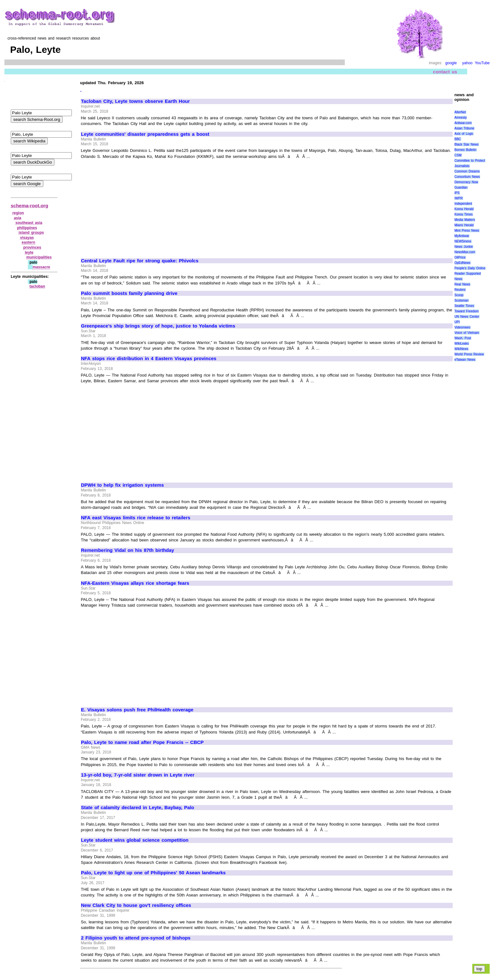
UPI (457, 322)
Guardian (461, 187)
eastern (29, 242)
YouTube (482, 63)
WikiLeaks (462, 343)
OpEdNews (463, 263)
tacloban (37, 286)
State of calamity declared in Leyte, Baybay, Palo (138, 808)
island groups (31, 233)
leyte (29, 253)
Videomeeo (462, 327)
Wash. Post (463, 338)
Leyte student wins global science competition (135, 840)
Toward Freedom (467, 311)
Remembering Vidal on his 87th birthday (127, 550)
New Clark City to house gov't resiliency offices (136, 905)
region (18, 213)
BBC (458, 139)
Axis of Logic (464, 134)
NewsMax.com (465, 252)
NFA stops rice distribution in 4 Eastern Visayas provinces (149, 359)
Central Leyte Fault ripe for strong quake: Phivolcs (140, 261)
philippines (27, 228)
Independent (463, 204)
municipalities (39, 257)
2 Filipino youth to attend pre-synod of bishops (136, 938)
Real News (462, 284)
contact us (445, 72)
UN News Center (467, 317)
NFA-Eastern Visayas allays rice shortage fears (135, 583)
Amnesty (461, 118)
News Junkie (464, 247)
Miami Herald (464, 225)
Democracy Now (466, 182)
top (479, 969)
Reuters (460, 290)
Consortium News (467, 177)
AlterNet (460, 112)
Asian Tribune (465, 128)
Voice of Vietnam (467, 333)
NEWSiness (463, 241)
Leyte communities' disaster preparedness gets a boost (145, 134)
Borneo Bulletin (465, 150)
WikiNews (462, 349)
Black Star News (467, 144)
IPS (457, 193)
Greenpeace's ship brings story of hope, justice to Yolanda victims (158, 326)
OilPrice (460, 257)
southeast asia (29, 223)
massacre (41, 267)
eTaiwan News (465, 360)
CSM (458, 155)
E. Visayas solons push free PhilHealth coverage (137, 710)
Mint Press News (467, 231)
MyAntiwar (462, 236)
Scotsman (462, 300)
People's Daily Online (470, 268)
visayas (27, 238)
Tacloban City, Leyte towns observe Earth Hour (135, 101)
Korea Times (464, 214)
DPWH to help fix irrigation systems (122, 485)
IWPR (459, 198)
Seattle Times (464, 306)
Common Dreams (467, 171)
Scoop (459, 295)
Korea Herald (464, 209)
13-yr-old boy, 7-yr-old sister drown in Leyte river (138, 775)
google (451, 63)
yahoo (467, 63)
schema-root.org (29, 206)
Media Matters (465, 220)
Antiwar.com (463, 123)
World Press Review (469, 354)
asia (18, 218)
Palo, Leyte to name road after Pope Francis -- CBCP (142, 742)
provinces (32, 247)
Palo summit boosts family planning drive (129, 293)
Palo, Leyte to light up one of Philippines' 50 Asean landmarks (153, 873)
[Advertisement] (134, 206)
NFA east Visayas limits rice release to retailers (136, 518)
